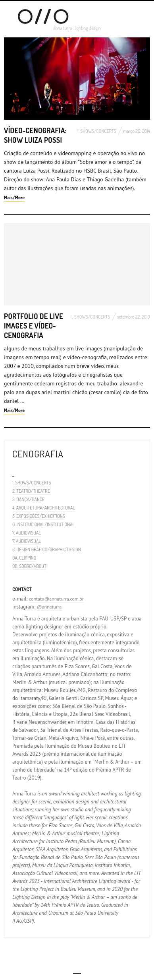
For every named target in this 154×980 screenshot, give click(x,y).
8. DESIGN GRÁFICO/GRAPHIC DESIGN (47, 549)
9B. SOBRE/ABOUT (29, 566)
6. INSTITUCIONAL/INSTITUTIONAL (43, 524)
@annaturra (49, 607)
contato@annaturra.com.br (56, 599)
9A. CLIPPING (24, 558)
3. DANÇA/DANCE (28, 499)
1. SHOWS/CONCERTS (97, 131)
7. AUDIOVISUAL (27, 533)
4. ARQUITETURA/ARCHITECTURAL (44, 508)
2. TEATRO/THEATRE (31, 491)
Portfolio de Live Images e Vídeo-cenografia (34, 326)
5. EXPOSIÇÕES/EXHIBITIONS (38, 516)
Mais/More (14, 197)
